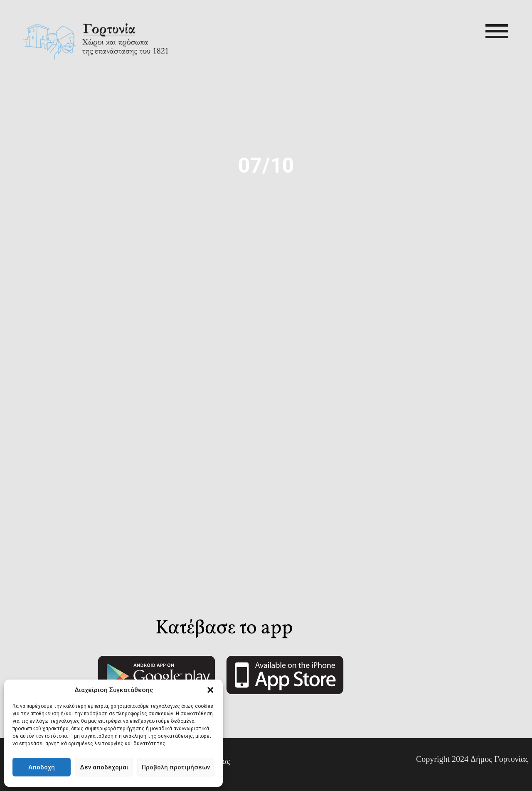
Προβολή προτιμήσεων (176, 767)
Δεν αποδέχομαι (104, 767)
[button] (210, 690)
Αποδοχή (42, 767)
